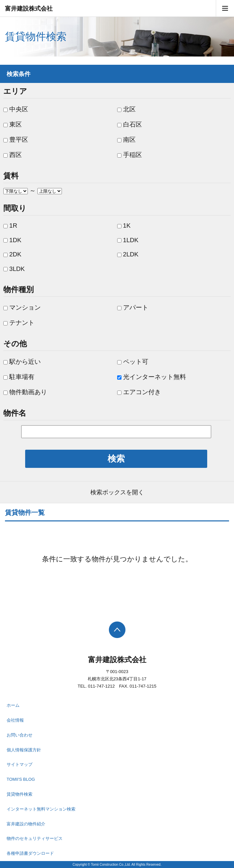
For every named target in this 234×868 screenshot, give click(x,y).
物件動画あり (25, 392)
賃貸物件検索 (20, 794)
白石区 (130, 124)
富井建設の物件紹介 (26, 824)
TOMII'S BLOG (21, 779)
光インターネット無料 (152, 377)
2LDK (128, 254)
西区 (13, 155)
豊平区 (16, 140)
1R (10, 226)
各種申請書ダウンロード (30, 853)
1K (124, 226)
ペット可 (133, 362)
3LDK (14, 269)
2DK (12, 254)
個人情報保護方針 (24, 750)
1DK (12, 240)
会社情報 (15, 720)
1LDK (128, 240)
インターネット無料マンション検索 (41, 809)
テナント (19, 323)
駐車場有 (19, 377)
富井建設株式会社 (29, 9)
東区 (13, 124)
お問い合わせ (20, 735)
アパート (133, 307)
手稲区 (130, 155)
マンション (22, 307)
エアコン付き (139, 392)
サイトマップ (20, 764)
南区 (126, 140)
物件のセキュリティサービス (35, 838)
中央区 (16, 109)
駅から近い (22, 362)
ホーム (13, 705)
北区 (126, 109)
